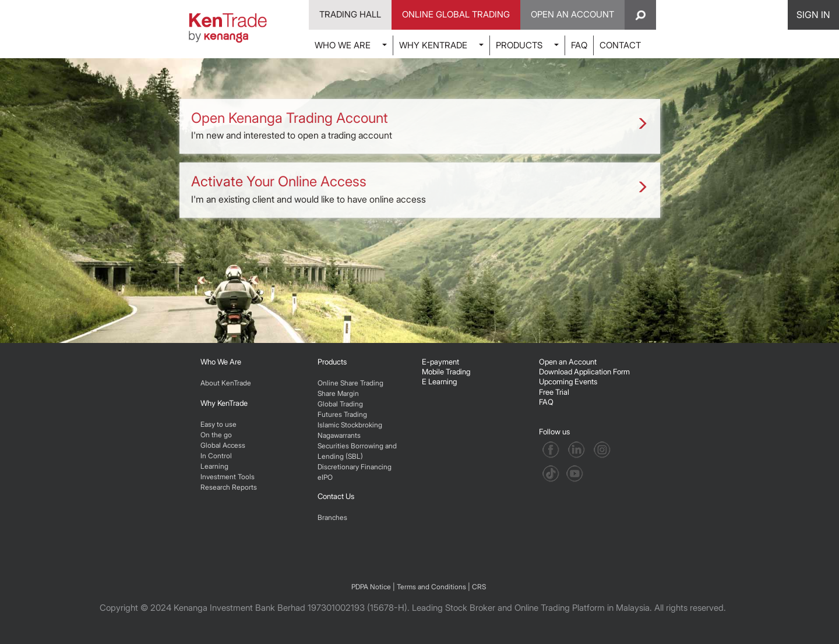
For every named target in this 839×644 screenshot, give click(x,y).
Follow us (555, 431)
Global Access (223, 445)
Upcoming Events (568, 381)
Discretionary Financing (355, 467)
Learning (214, 466)
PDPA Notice (371, 587)
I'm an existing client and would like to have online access (420, 189)
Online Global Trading (456, 14)
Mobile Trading (446, 371)
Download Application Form (584, 371)
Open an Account (568, 362)
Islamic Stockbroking (350, 425)
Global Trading (340, 404)
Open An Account (572, 14)
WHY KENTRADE (433, 45)
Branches (332, 517)
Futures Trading (342, 414)
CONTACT (620, 45)
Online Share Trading (350, 383)
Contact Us (336, 496)
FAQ (579, 45)
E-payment (440, 362)
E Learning (439, 381)
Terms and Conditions (431, 587)
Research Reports (229, 487)
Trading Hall (350, 14)
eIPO (325, 477)
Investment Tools (228, 477)
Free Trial (554, 392)
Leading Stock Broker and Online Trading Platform (508, 608)
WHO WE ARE (343, 45)
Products (332, 362)
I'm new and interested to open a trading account (420, 125)
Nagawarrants (339, 435)
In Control (216, 456)
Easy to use (218, 424)
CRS (479, 587)
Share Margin (338, 393)
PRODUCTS (519, 45)
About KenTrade (226, 383)
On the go (216, 435)
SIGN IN (813, 15)
